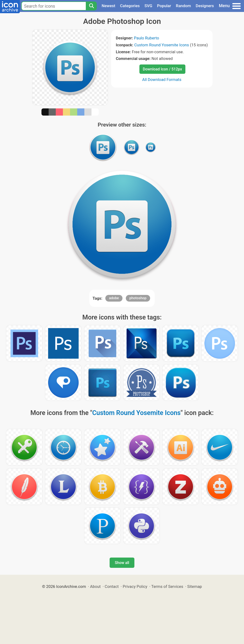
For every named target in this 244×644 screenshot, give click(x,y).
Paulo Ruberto (147, 38)
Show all (122, 563)
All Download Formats (162, 80)
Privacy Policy (135, 586)
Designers (205, 6)
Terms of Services (167, 586)
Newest (108, 6)
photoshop (138, 298)
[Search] (91, 6)
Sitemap (195, 586)
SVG (148, 6)
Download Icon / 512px (162, 69)
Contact (112, 586)
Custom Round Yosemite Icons (162, 45)
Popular (164, 6)
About (95, 586)
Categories (130, 6)
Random (183, 6)
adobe (114, 298)
